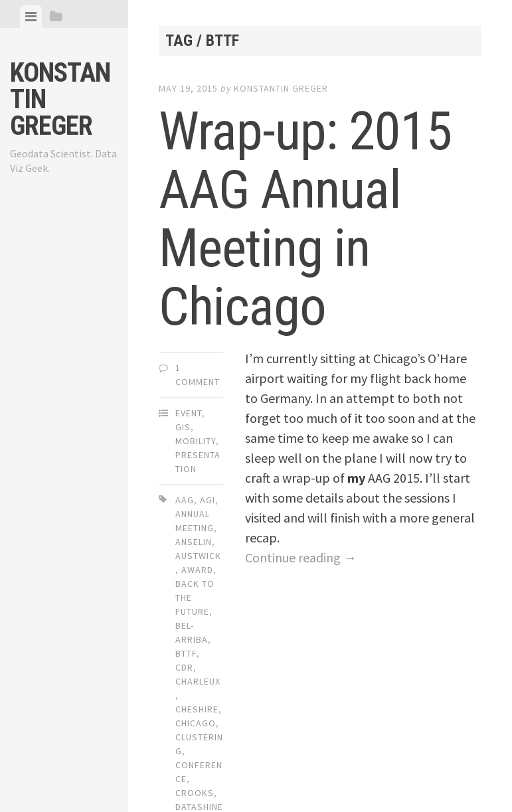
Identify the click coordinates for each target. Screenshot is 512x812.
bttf (186, 653)
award (197, 570)
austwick (198, 556)
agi (208, 500)
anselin (194, 542)
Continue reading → (301, 557)
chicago (196, 723)
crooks (195, 793)
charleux (198, 681)
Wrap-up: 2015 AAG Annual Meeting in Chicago (305, 219)
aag (185, 500)
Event (189, 413)
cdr (184, 667)
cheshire (197, 709)
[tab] (31, 17)
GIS (183, 427)
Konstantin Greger (281, 88)
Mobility (196, 441)
